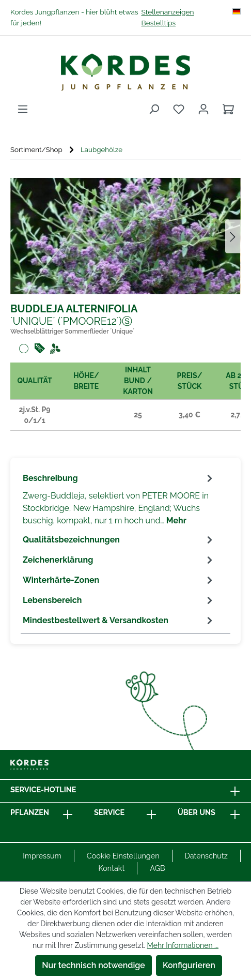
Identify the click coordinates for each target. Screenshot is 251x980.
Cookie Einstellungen (123, 856)
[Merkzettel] (179, 109)
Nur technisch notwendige (93, 965)
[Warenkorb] (228, 109)
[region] (126, 236)
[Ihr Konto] (203, 109)
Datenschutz (206, 856)
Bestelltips (158, 23)
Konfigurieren (189, 965)
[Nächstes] (233, 236)
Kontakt (111, 868)
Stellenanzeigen (167, 12)
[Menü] (23, 109)
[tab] (119, 499)
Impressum (42, 856)
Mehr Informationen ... (183, 945)
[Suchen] (154, 109)
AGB (157, 868)
